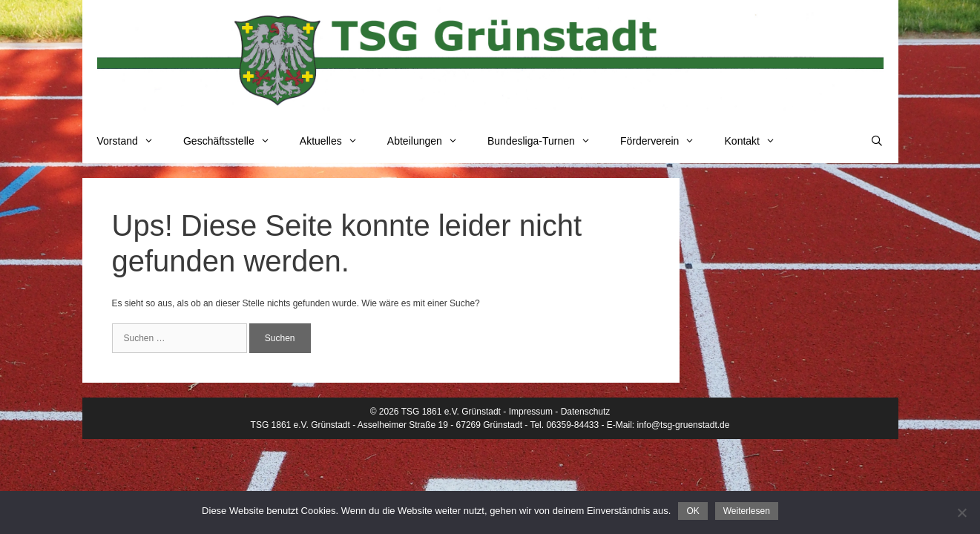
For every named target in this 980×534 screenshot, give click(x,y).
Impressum (531, 412)
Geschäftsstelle (234, 141)
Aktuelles (336, 141)
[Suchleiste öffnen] (877, 141)
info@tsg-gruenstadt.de (684, 425)
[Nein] (961, 512)
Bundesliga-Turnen (546, 141)
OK (693, 511)
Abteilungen (430, 141)
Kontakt (758, 141)
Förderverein (665, 141)
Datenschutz (586, 412)
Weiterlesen (747, 511)
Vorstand (133, 141)
